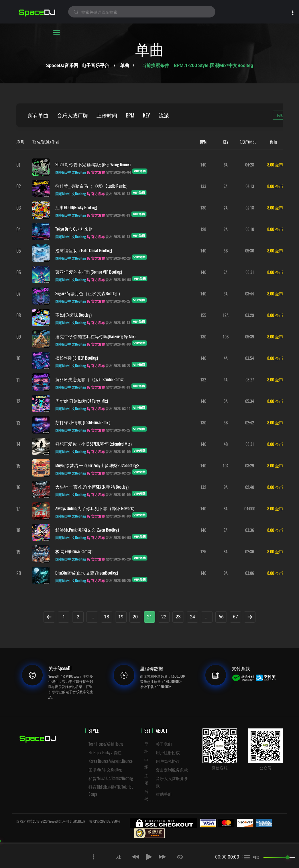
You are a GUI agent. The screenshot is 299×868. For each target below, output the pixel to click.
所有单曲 (38, 115)
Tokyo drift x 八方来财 (74, 229)
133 (203, 186)
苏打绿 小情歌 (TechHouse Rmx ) (83, 422)
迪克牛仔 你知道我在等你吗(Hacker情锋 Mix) (95, 336)
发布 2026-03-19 (118, 408)
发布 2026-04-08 (118, 280)
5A (226, 401)
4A (226, 358)
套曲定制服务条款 (172, 770)
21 (149, 617)
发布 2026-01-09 (118, 344)
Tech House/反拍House (106, 744)
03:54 (250, 358)
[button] (118, 857)
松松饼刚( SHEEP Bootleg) (77, 358)
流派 (164, 115)
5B (226, 251)
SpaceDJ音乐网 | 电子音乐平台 (78, 65)
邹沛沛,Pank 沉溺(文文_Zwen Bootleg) (87, 530)
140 (203, 165)
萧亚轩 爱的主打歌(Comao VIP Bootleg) (89, 272)
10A (226, 466)
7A (226, 186)
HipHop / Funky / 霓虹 (105, 752)
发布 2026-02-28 (118, 258)
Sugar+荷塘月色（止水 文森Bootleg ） (89, 293)
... (92, 617)
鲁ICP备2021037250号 (105, 821)
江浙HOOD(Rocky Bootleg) (76, 207)
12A (226, 315)
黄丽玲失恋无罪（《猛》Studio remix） (91, 379)
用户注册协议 (168, 752)
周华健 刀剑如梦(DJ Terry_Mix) (82, 401)
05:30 (250, 251)
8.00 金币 (275, 165)
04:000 (250, 509)
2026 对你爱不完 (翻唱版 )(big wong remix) (93, 164)
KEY (146, 115)
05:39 (250, 337)
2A (226, 208)
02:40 (250, 487)
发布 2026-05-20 (118, 559)
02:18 (250, 208)
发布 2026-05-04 (118, 172)
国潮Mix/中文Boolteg (105, 770)
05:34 (250, 401)
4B (226, 444)
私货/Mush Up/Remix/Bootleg (111, 778)
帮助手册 (164, 794)
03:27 (250, 380)
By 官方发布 (96, 172)
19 (121, 617)
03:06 (250, 573)
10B (226, 337)
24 (192, 617)
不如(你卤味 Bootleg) (73, 315)
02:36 (250, 551)
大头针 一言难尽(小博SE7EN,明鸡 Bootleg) (92, 487)
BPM (130, 115)
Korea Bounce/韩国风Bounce (111, 761)
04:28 (250, 165)
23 (178, 617)
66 (221, 617)
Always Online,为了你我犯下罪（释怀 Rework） (96, 508)
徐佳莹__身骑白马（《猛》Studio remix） (93, 186)
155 (203, 315)
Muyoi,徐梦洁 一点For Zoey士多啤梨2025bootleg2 (97, 465)
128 (203, 229)
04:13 (250, 186)
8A (226, 509)
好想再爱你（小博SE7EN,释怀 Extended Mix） (95, 444)
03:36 (250, 530)
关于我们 (164, 744)
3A (226, 294)
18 (107, 617)
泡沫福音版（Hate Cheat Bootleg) (84, 250)
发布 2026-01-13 (118, 194)
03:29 (250, 315)
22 (164, 617)
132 (203, 380)
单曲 (125, 65)
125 (203, 551)
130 (203, 208)
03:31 (250, 272)
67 (235, 617)
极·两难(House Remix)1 (74, 551)
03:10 (250, 229)
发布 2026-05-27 (118, 301)
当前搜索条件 (156, 65)
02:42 (250, 423)
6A (226, 165)
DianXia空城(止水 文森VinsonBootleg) (87, 573)
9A (226, 487)
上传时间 (107, 115)
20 (135, 617)
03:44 (250, 294)
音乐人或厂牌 (72, 115)
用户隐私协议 (168, 761)
